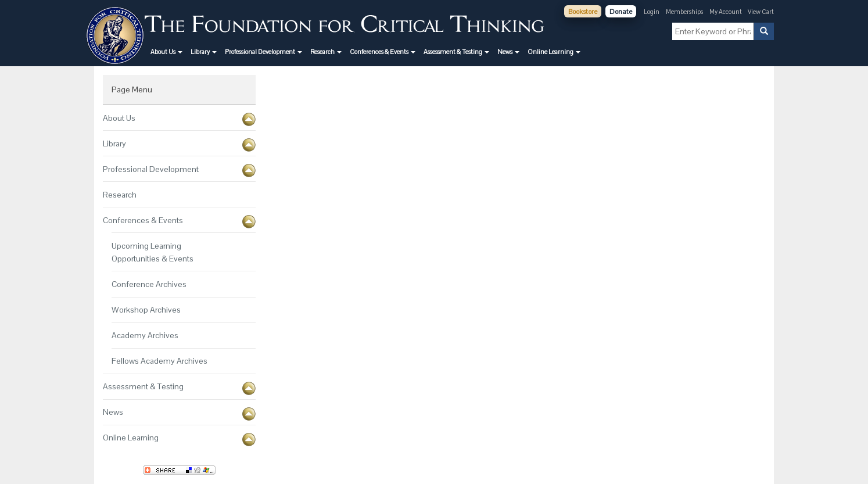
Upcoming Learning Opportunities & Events (153, 252)
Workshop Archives (146, 310)
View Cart (761, 12)
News (113, 412)
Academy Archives (145, 335)
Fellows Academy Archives (159, 361)
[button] (166, 52)
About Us (119, 118)
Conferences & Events (143, 220)
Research (120, 195)
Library (114, 144)
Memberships (684, 12)
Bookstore (583, 12)
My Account (726, 12)
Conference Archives (149, 284)
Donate (621, 12)
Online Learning (131, 438)
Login (652, 12)
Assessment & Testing (143, 386)
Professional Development (151, 169)
